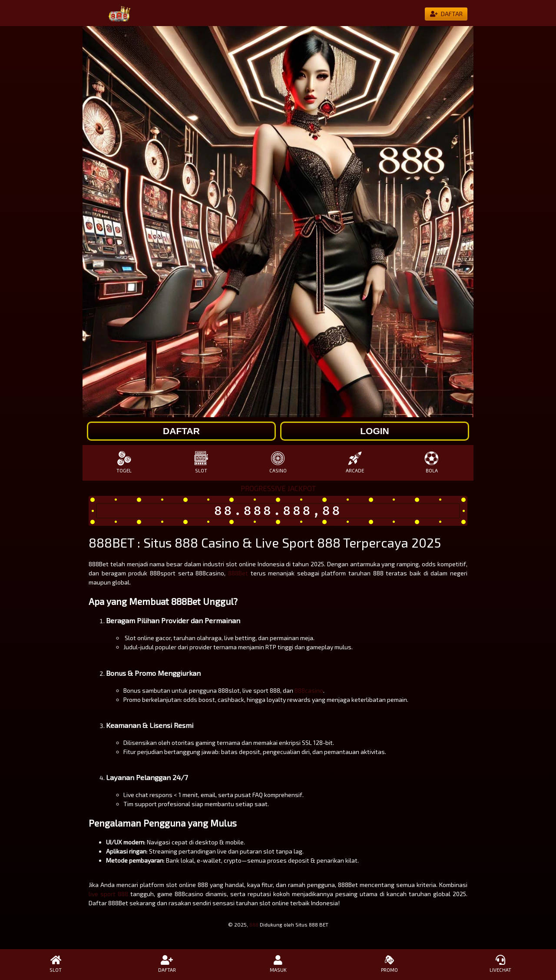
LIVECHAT (500, 964)
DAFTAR (167, 964)
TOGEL (124, 462)
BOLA (432, 462)
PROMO (389, 964)
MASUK (278, 964)
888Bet (238, 573)
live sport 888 (108, 894)
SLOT (201, 462)
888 (254, 924)
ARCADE (355, 462)
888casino (309, 690)
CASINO (278, 462)
